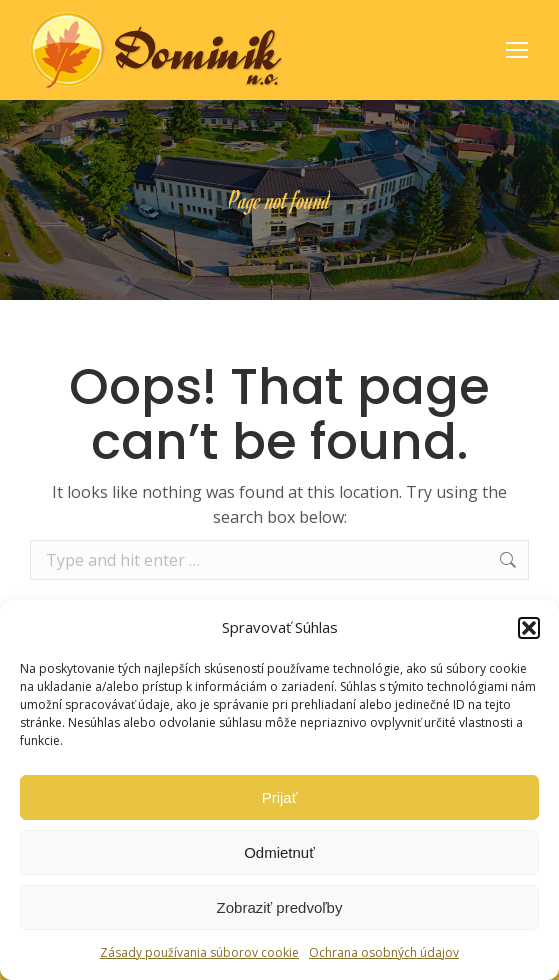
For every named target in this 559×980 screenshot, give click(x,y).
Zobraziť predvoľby (280, 907)
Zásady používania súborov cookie (199, 952)
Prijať (280, 797)
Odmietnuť (279, 852)
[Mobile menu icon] (517, 50)
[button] (529, 628)
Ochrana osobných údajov (384, 952)
